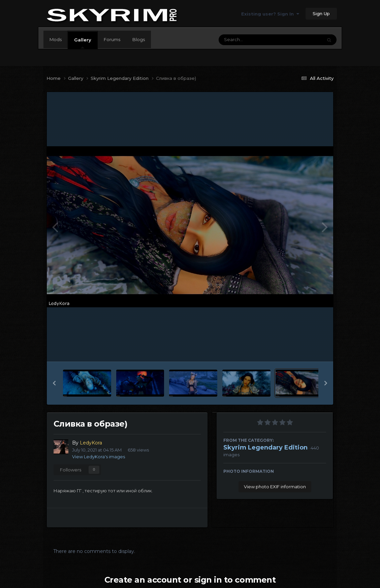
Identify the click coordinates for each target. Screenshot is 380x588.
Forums (112, 39)
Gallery (83, 43)
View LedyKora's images (99, 457)
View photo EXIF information (275, 487)
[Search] (252, 40)
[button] (54, 383)
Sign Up (321, 13)
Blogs (139, 39)
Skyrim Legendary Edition (265, 447)
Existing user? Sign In (270, 14)
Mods (56, 39)
